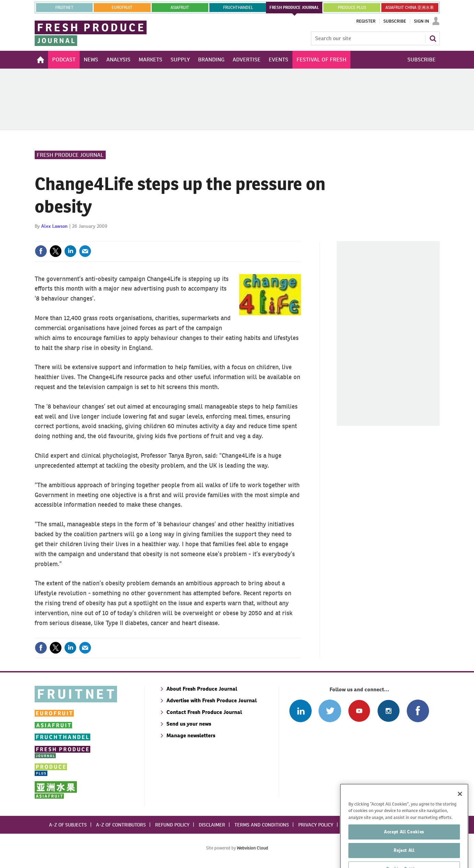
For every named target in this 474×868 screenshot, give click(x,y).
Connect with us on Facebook (418, 711)
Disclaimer (212, 825)
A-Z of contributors (121, 825)
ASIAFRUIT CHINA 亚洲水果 (410, 8)
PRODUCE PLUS (352, 8)
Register (366, 21)
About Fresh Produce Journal (202, 689)
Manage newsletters (191, 735)
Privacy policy (316, 825)
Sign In (421, 21)
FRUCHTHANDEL (238, 8)
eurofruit (122, 8)
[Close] (460, 813)
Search (433, 38)
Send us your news (189, 724)
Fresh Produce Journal (70, 155)
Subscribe (395, 21)
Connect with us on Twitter (330, 711)
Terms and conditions (262, 825)
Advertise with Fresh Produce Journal (212, 700)
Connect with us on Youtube (359, 711)
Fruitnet (64, 8)
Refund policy (172, 825)
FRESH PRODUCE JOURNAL (294, 8)
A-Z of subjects (68, 825)
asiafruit (180, 8)
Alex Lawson (54, 226)
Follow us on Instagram (388, 711)
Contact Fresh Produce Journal (204, 712)
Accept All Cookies (404, 851)
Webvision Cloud (252, 848)
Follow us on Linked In (300, 711)
